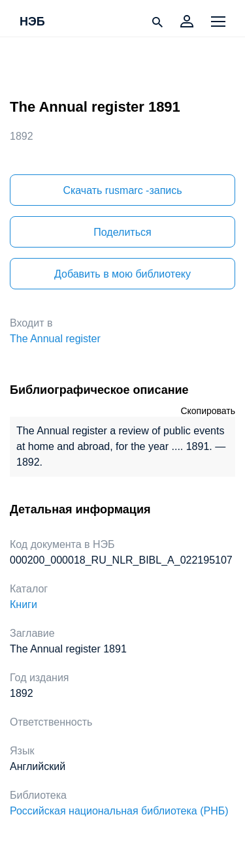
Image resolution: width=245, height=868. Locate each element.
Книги (24, 604)
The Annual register (55, 339)
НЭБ (32, 22)
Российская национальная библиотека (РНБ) (119, 811)
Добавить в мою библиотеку (122, 274)
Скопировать (208, 411)
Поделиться (122, 232)
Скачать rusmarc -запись (122, 190)
